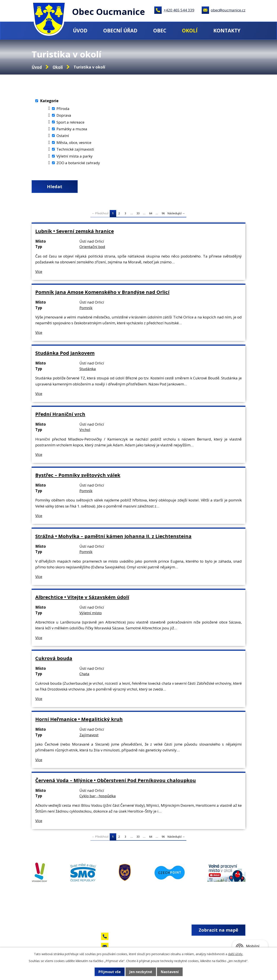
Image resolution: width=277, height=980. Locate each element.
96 (163, 213)
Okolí (190, 30)
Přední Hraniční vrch (60, 414)
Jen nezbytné (141, 972)
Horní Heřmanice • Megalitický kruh (79, 719)
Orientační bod (92, 247)
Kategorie (49, 101)
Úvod (80, 30)
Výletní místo (91, 613)
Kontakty (227, 30)
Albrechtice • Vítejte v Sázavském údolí (82, 597)
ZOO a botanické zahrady (78, 163)
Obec (160, 30)
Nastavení (170, 972)
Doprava (64, 115)
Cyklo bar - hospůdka (98, 796)
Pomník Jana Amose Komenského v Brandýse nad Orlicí (102, 292)
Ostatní (63, 136)
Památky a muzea (72, 129)
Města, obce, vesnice (74, 142)
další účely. (236, 954)
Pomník (86, 308)
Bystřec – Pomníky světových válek (78, 475)
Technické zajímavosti (75, 149)
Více (39, 271)
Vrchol (85, 430)
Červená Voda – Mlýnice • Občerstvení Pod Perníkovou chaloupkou (116, 780)
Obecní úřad (120, 30)
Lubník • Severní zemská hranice (75, 231)
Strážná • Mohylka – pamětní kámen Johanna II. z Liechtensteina (113, 536)
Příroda (63, 108)
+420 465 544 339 (179, 10)
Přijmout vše (110, 972)
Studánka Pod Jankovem (65, 353)
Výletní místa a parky (75, 156)
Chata (84, 674)
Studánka (88, 369)
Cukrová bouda (54, 658)
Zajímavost (89, 735)
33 (138, 213)
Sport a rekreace (70, 122)
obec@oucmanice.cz (228, 10)
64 (151, 213)
